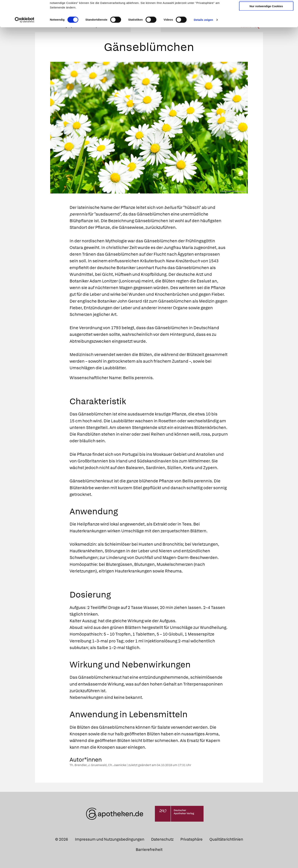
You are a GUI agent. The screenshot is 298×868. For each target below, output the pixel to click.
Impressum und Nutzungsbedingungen (110, 839)
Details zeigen (203, 44)
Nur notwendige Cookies (266, 31)
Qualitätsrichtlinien (226, 839)
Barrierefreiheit (149, 850)
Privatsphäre (191, 839)
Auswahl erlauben (266, 20)
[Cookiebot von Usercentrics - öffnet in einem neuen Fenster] (25, 44)
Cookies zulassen (266, 9)
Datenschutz (162, 839)
